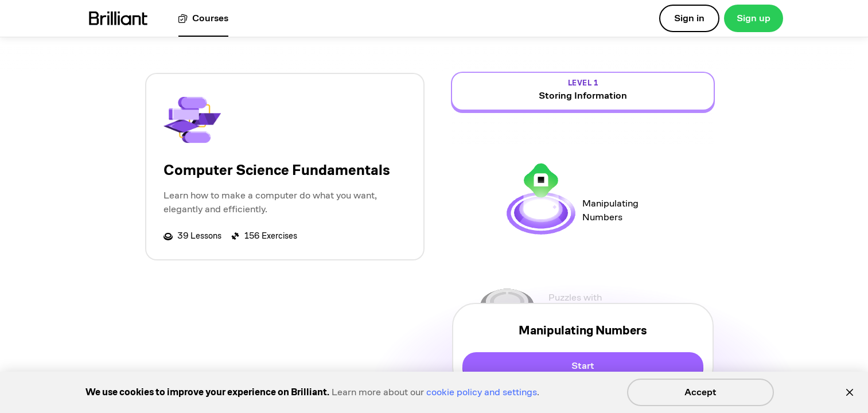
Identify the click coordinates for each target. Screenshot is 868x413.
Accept (700, 392)
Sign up (754, 18)
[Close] (850, 392)
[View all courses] (203, 19)
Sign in (689, 18)
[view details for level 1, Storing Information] (583, 91)
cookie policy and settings (482, 392)
